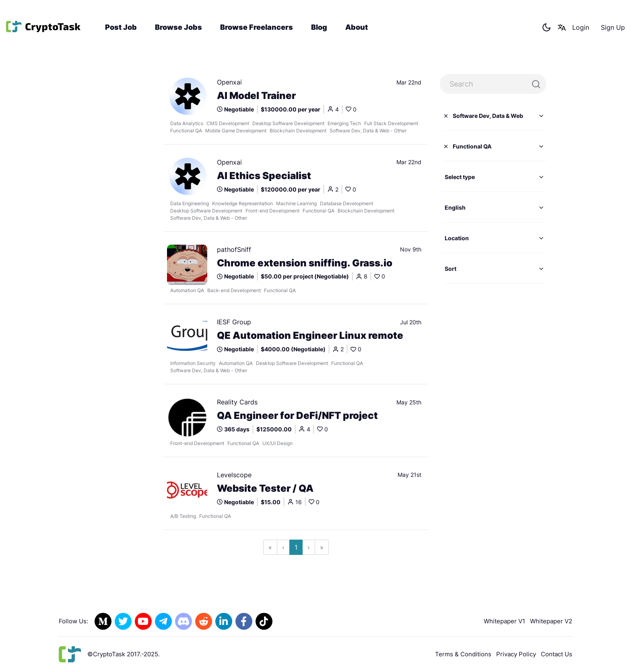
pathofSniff (234, 249)
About (357, 27)
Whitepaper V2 (551, 621)
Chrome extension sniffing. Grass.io (305, 263)
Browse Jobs (178, 27)
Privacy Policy (516, 654)
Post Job (121, 27)
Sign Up (613, 27)
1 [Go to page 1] (296, 547)
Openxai (229, 82)
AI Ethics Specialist (264, 176)
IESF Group (234, 322)
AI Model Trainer (256, 96)
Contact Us (557, 654)
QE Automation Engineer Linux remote (310, 336)
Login (581, 27)
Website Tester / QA (265, 489)
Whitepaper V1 (504, 621)
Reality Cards (237, 402)
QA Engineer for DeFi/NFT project (297, 416)
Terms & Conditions (463, 654)
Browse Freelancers (257, 27)
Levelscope (234, 475)
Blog (319, 27)
